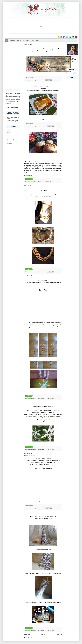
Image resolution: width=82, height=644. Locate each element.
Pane (8, 142)
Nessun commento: (41, 126)
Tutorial (18, 101)
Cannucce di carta (12, 40)
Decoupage (11, 98)
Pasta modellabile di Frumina (14, 100)
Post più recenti (27, 635)
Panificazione (9, 144)
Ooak (19, 98)
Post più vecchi (59, 635)
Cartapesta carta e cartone (15, 96)
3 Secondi (9, 134)
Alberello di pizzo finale (30, 456)
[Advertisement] (13, 65)
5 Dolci (8, 138)
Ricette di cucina (19, 40)
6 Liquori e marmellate (11, 140)
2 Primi (8, 132)
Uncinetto (7, 103)
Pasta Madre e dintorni (27, 40)
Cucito (7, 98)
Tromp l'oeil (14, 102)
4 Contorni (9, 136)
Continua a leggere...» (28, 176)
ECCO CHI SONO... (69, 65)
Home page (43, 635)
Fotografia (38, 40)
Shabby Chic (10, 102)
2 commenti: (40, 80)
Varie (33, 40)
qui (45, 120)
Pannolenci (7, 100)
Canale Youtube (10, 94)
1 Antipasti (9, 130)
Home (7, 40)
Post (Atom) (30, 637)
